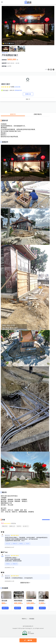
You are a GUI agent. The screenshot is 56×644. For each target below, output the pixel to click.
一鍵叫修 (29, 640)
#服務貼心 (21, 546)
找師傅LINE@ (30, 625)
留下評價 (46, 521)
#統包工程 (5, 53)
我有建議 (32, 621)
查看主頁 (28, 94)
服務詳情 (13, 115)
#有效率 (27, 546)
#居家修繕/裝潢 (18, 90)
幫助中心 (24, 621)
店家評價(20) (38, 115)
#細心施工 (8, 546)
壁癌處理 (42, 603)
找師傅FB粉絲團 (26, 625)
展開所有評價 (24, 585)
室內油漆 (4, 603)
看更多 (27, 99)
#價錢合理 (15, 546)
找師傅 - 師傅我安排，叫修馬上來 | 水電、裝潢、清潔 (28, 2)
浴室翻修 (29, 603)
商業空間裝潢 (18, 603)
